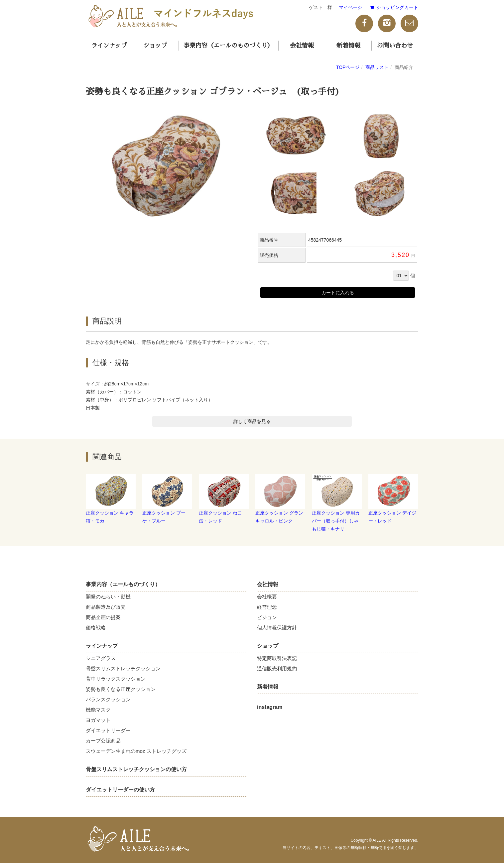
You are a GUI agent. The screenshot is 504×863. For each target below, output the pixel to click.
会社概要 (267, 597)
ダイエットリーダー (108, 730)
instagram (270, 707)
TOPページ (348, 67)
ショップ (155, 46)
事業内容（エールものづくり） (123, 584)
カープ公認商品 (103, 741)
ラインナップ (109, 46)
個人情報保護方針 (277, 628)
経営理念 (267, 607)
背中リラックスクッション (116, 679)
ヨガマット (98, 720)
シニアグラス (101, 658)
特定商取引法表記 (277, 658)
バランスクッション (108, 699)
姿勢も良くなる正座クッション (121, 689)
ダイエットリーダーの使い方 (120, 790)
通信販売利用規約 (277, 668)
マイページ (350, 7)
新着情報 (348, 46)
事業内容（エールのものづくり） (228, 46)
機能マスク (98, 710)
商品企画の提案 (103, 617)
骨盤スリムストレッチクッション (123, 668)
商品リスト (377, 67)
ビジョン (267, 617)
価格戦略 (96, 628)
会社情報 (302, 46)
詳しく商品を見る (252, 421)
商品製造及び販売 (106, 607)
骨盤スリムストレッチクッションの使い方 (136, 769)
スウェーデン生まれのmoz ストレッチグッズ (136, 751)
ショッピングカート (393, 7)
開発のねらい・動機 (108, 597)
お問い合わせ (395, 46)
